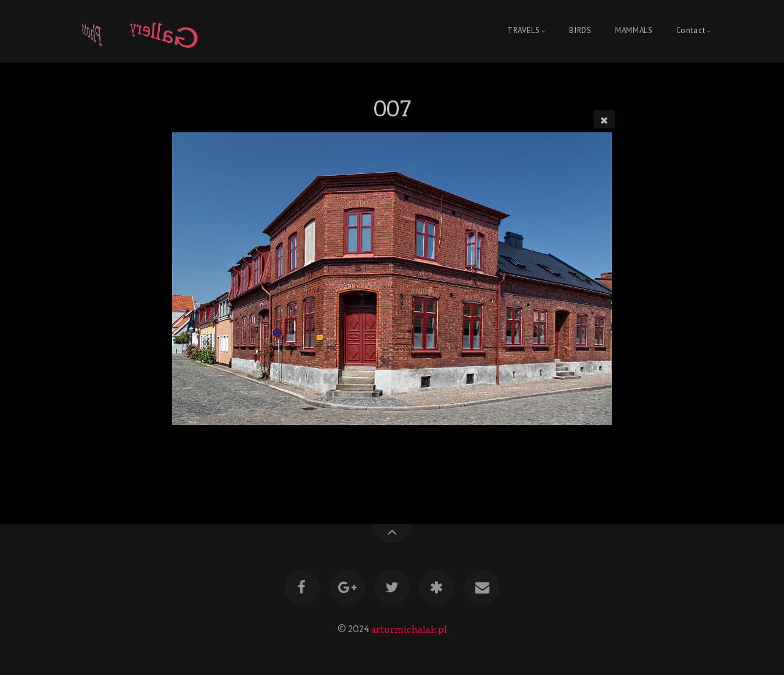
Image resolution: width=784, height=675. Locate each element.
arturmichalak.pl (409, 629)
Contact (691, 31)
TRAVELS (523, 31)
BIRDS (580, 31)
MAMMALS (634, 31)
